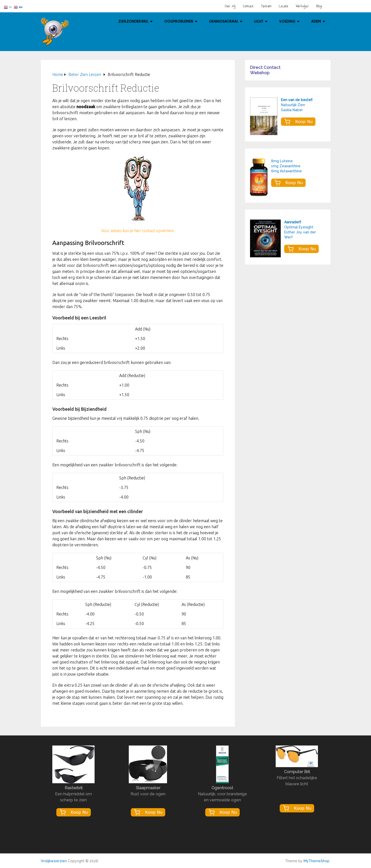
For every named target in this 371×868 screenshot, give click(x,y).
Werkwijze (302, 6)
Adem (316, 21)
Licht (259, 21)
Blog (319, 6)
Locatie (284, 6)
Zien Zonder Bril (133, 21)
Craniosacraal (224, 21)
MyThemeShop (317, 861)
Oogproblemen (179, 21)
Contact (248, 6)
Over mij (230, 6)
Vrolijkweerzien (54, 861)
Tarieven (266, 6)
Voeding (287, 21)
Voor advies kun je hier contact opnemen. (138, 231)
